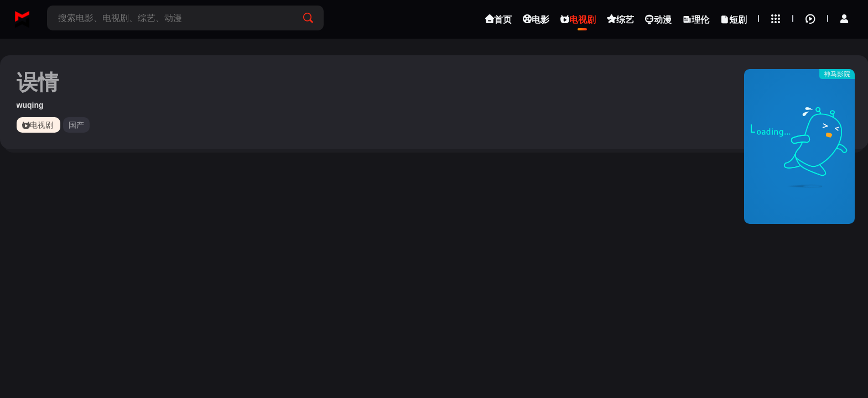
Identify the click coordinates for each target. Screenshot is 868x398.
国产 (76, 125)
